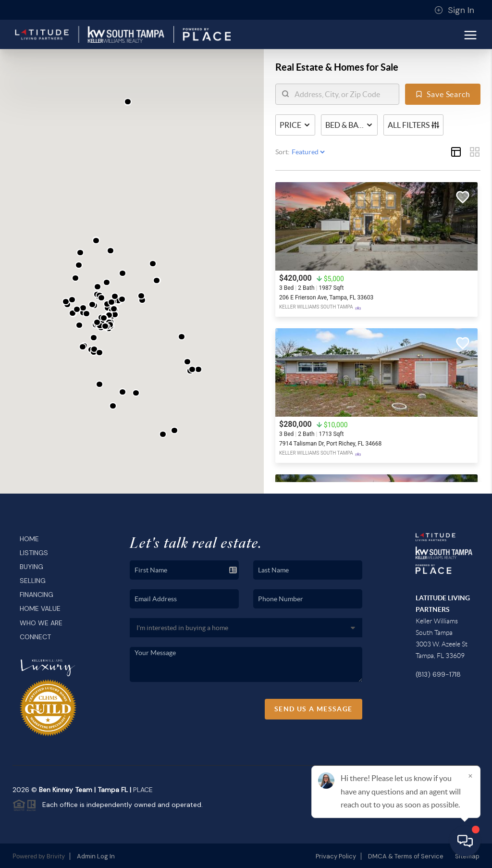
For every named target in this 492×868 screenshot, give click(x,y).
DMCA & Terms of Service (406, 856)
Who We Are (41, 623)
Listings (34, 553)
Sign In (454, 10)
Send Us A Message (314, 709)
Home (29, 539)
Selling (33, 581)
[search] (343, 94)
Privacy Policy (336, 856)
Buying (31, 567)
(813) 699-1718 (438, 674)
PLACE (143, 790)
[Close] (470, 776)
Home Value (40, 608)
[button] (79, 265)
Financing (37, 595)
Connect (35, 637)
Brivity (56, 856)
